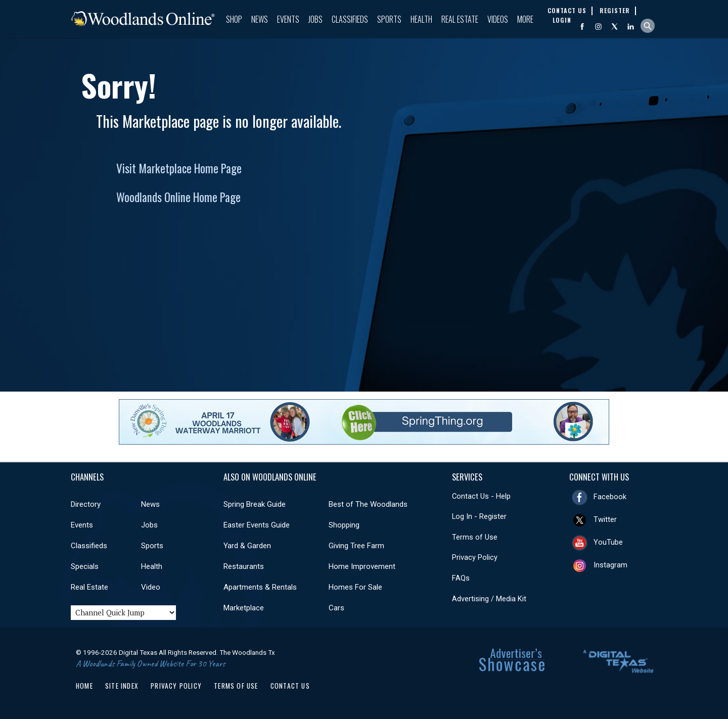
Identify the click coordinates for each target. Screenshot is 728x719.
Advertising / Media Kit (489, 599)
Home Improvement (362, 566)
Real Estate (460, 19)
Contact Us (290, 686)
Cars (336, 608)
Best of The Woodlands (368, 504)
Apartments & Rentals (260, 587)
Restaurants (244, 566)
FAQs (461, 578)
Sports (389, 19)
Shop (234, 19)
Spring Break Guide (255, 504)
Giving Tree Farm (356, 546)
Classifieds (350, 19)
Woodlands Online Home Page (178, 197)
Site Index (122, 686)
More (525, 19)
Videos (498, 19)
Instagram (610, 565)
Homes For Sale (355, 587)
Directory (86, 504)
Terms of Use (475, 537)
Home (84, 686)
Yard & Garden (247, 546)
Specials (85, 566)
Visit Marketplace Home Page (179, 168)
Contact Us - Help (481, 496)
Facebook (610, 497)
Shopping (344, 525)
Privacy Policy (475, 557)
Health (421, 19)
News (260, 19)
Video (151, 587)
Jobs (315, 19)
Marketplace (244, 608)
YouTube (608, 542)
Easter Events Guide (257, 525)
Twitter (605, 519)
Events (288, 19)
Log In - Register (479, 516)
